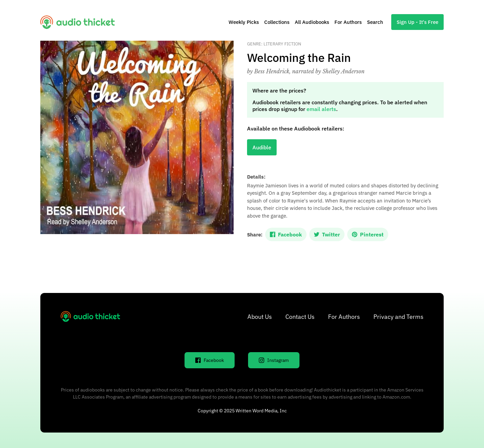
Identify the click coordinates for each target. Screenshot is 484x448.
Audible (262, 147)
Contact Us (300, 317)
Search (375, 22)
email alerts (321, 109)
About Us (260, 317)
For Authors (348, 22)
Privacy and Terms (398, 317)
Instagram (274, 360)
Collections (277, 22)
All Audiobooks (312, 22)
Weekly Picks (244, 22)
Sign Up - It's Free (417, 22)
